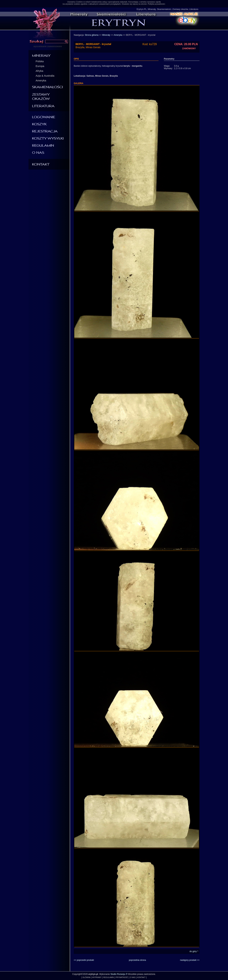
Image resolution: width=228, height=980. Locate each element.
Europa (40, 66)
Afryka (39, 71)
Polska (40, 61)
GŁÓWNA (86, 977)
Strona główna (92, 35)
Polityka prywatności (156, 4)
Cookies (79, 2)
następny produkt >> (190, 960)
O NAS (133, 977)
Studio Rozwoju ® (119, 974)
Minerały (106, 35)
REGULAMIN (109, 977)
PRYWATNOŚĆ (122, 977)
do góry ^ (194, 951)
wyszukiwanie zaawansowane (48, 46)
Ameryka (41, 80)
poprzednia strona (137, 960)
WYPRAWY (97, 977)
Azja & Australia (45, 76)
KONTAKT (141, 977)
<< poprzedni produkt (84, 960)
